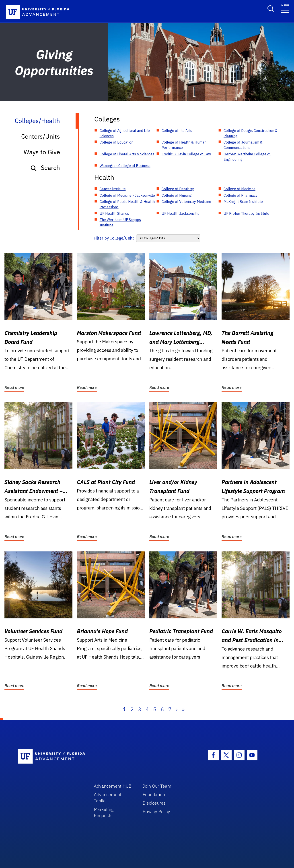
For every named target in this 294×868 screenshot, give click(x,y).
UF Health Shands (114, 213)
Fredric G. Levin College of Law (186, 154)
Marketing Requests (104, 812)
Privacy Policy (156, 811)
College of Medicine (240, 189)
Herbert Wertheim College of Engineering (247, 157)
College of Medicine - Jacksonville (127, 195)
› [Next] (177, 709)
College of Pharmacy (241, 195)
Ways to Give (42, 152)
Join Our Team (157, 786)
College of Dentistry (178, 189)
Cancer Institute (113, 189)
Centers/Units (41, 136)
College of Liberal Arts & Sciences (127, 154)
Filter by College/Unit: (114, 238)
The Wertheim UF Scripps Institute (120, 222)
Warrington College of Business (125, 166)
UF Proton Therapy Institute (246, 213)
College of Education (116, 142)
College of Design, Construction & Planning (251, 133)
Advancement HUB (113, 786)
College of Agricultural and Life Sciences (125, 133)
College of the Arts (177, 131)
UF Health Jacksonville (181, 213)
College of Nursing (177, 195)
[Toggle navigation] (285, 8)
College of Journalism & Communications (243, 145)
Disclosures (154, 803)
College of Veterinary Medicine (186, 202)
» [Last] (183, 709)
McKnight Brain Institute (243, 202)
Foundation (154, 794)
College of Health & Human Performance (184, 145)
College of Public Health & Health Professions (127, 204)
